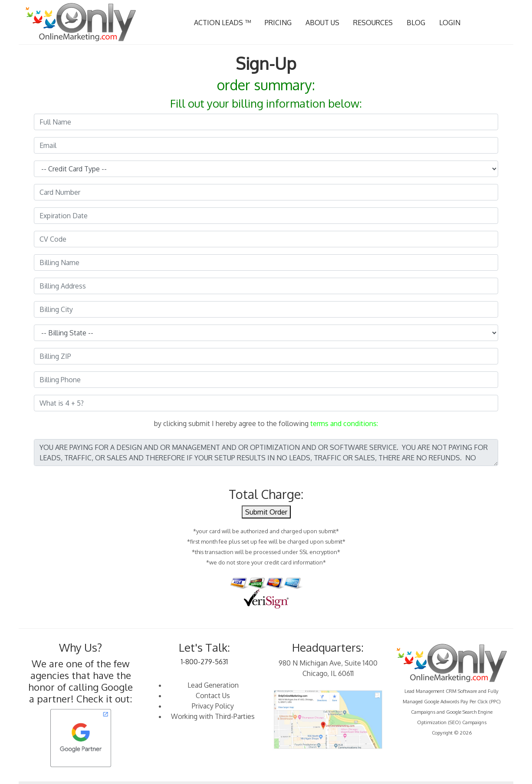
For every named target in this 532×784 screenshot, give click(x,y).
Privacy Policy (213, 706)
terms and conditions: (344, 423)
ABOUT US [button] (322, 23)
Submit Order (266, 512)
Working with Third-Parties (213, 716)
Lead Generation (213, 685)
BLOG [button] (416, 23)
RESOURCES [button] (373, 23)
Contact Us (213, 695)
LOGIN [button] (450, 23)
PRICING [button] (278, 23)
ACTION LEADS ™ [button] (222, 23)
